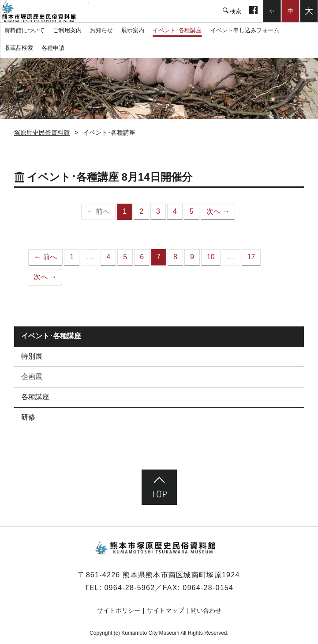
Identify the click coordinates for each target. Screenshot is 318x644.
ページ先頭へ (159, 487)
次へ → (218, 211)
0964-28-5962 (129, 588)
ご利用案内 (67, 30)
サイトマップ (165, 610)
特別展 (32, 356)
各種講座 (35, 397)
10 (211, 257)
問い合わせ (206, 610)
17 (251, 257)
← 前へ (45, 257)
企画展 (32, 377)
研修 (28, 417)
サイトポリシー (119, 610)
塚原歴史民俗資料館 (44, 11)
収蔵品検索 (19, 48)
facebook (253, 11)
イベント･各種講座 (177, 30)
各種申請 (53, 48)
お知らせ (101, 30)
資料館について (24, 30)
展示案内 (133, 30)
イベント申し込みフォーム (245, 30)
